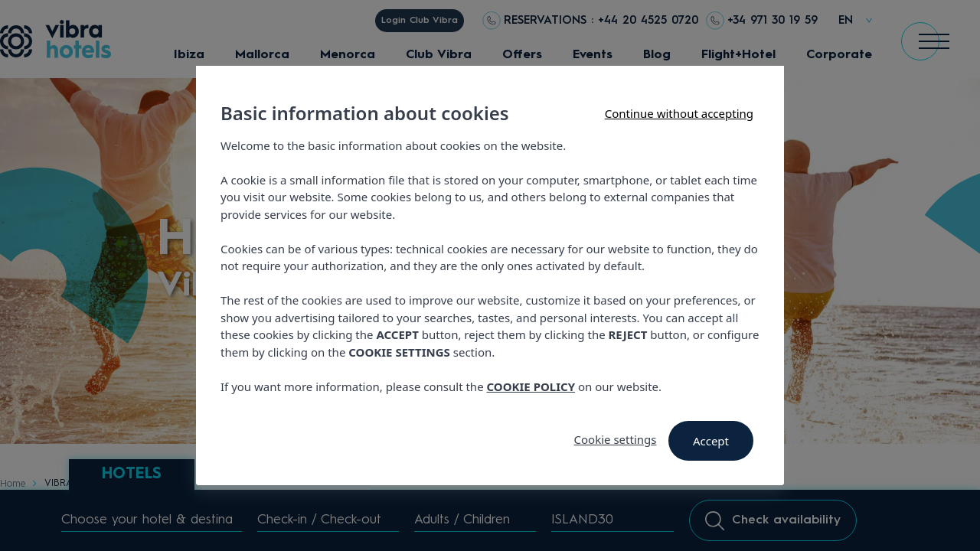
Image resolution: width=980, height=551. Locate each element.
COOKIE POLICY (531, 386)
